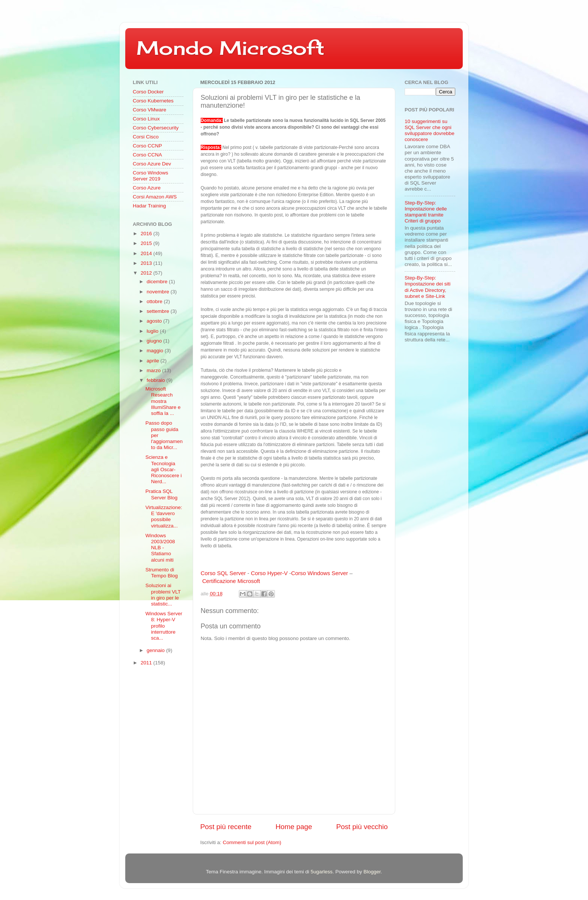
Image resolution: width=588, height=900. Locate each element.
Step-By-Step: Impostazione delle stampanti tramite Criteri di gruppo (426, 212)
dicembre (158, 282)
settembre (159, 311)
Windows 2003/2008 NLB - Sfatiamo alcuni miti (160, 548)
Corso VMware (149, 110)
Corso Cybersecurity (156, 128)
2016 (147, 234)
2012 (147, 273)
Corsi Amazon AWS (155, 197)
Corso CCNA (147, 155)
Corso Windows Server (319, 573)
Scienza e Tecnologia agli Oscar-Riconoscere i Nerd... (164, 469)
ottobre (155, 301)
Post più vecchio (362, 827)
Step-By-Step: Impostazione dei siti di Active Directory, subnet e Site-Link (427, 287)
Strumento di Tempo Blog (162, 573)
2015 (147, 243)
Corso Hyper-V (269, 573)
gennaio (156, 650)
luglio (153, 331)
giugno (155, 341)
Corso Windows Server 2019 (151, 176)
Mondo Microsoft (230, 48)
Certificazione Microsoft (231, 581)
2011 (147, 663)
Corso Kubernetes (153, 101)
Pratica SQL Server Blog (162, 494)
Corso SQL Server (223, 573)
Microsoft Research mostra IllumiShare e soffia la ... (163, 401)
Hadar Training (149, 206)
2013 (147, 263)
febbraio (157, 380)
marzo (154, 370)
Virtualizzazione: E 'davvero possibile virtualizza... (164, 517)
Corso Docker (148, 92)
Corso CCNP (147, 146)
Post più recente (226, 827)
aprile (154, 361)
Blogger (372, 872)
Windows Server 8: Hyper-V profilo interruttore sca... (164, 626)
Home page (294, 827)
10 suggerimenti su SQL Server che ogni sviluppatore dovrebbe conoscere (430, 131)
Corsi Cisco (146, 137)
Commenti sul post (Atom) (252, 842)
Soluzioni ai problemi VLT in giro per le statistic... (163, 595)
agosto (155, 321)
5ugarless (322, 872)
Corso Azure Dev (152, 164)
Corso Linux (146, 119)
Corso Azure (147, 188)
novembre (159, 292)
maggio (156, 351)
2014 (147, 253)
